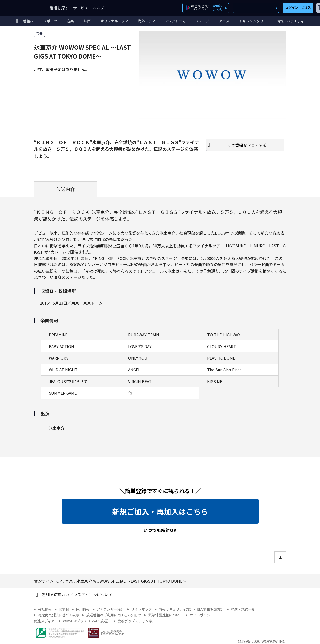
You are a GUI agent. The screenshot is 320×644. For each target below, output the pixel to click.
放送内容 (66, 189)
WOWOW (22, 8)
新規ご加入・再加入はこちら (160, 511)
